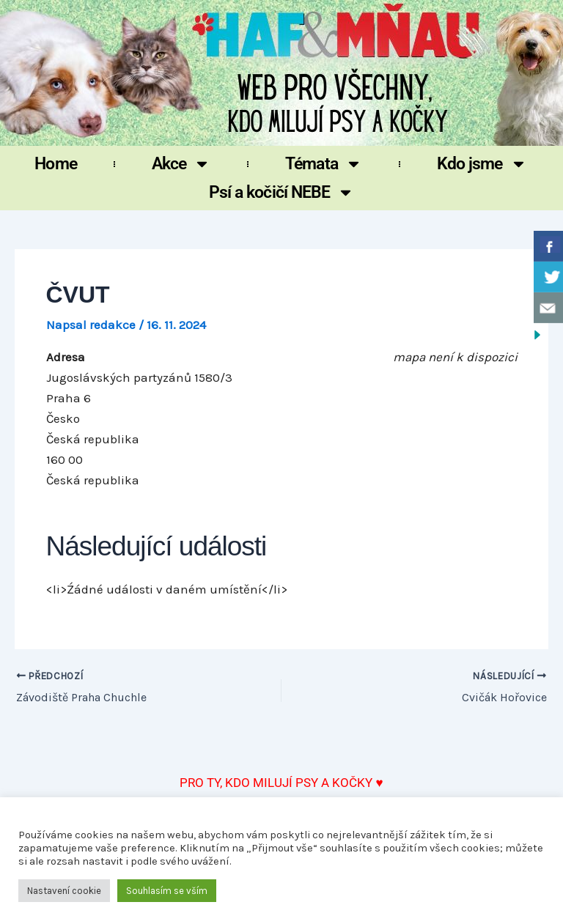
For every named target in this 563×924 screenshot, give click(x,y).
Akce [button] (181, 164)
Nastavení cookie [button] (64, 891)
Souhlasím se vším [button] (167, 891)
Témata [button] (324, 164)
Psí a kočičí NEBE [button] (282, 192)
